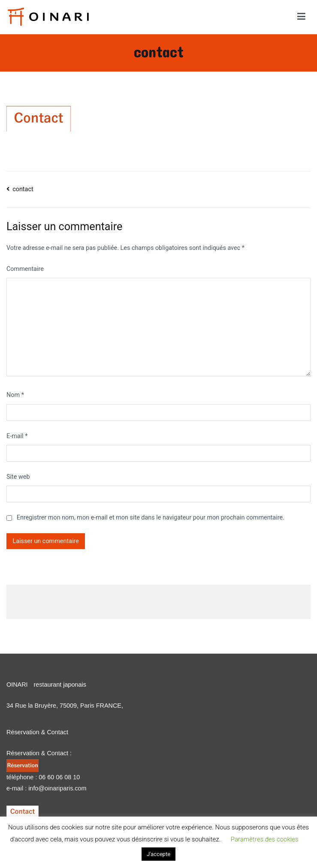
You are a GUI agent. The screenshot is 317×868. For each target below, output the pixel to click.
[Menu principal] (301, 17)
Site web (18, 477)
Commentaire (25, 269)
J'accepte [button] (158, 854)
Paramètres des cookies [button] (265, 839)
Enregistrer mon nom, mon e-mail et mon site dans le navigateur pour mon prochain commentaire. (151, 518)
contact (23, 189)
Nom (15, 395)
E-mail (17, 436)
